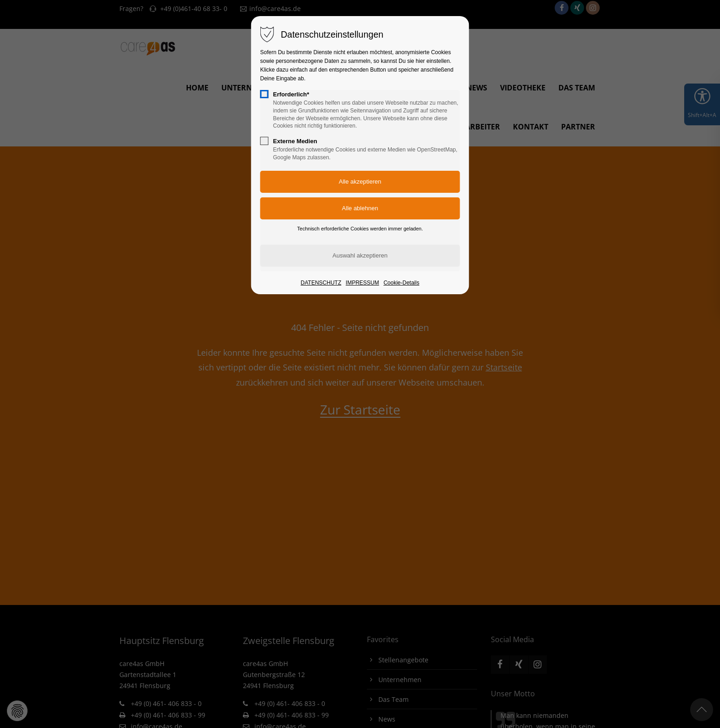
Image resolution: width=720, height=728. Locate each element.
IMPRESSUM (363, 283)
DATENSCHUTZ (321, 283)
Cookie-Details (401, 283)
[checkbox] (264, 94)
